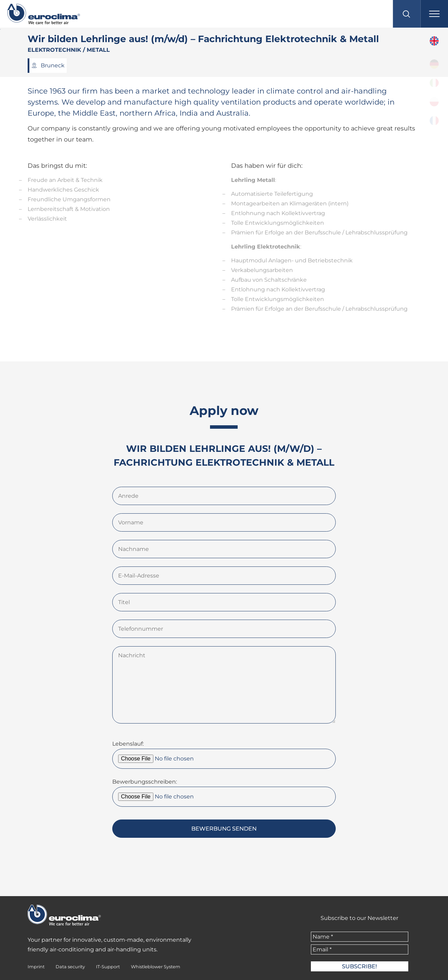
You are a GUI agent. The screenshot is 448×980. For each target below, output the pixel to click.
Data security (70, 967)
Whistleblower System (156, 967)
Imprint (36, 967)
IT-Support (108, 967)
